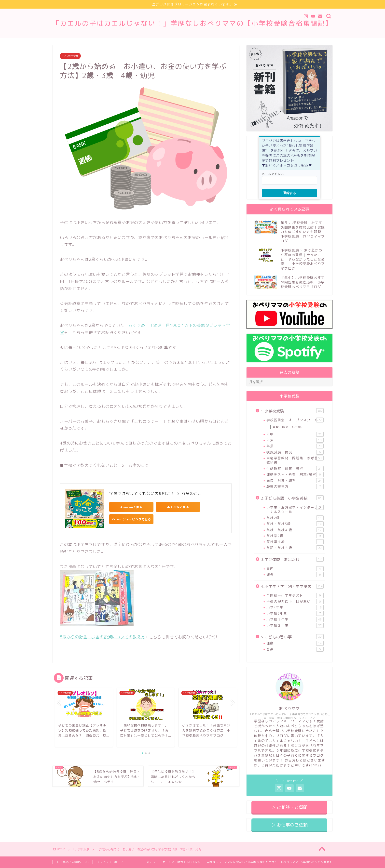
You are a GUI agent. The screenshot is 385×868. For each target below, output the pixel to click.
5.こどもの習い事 (292, 637)
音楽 (295, 649)
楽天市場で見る (178, 507)
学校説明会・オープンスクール (295, 420)
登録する (289, 193)
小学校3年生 (295, 613)
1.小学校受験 (70, 56)
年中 (295, 434)
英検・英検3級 (295, 524)
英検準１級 (295, 542)
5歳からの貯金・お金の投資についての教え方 (103, 637)
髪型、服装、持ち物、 (289, 427)
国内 (295, 569)
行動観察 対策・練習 (295, 469)
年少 (295, 440)
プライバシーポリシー (111, 862)
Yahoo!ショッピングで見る (131, 519)
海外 (295, 575)
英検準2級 (295, 536)
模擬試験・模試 (295, 452)
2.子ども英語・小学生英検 (292, 498)
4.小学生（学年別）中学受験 (292, 586)
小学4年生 (295, 607)
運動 (295, 643)
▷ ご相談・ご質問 (289, 807)
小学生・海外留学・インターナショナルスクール (295, 509)
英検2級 (295, 518)
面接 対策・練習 (295, 481)
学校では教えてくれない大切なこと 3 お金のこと (156, 493)
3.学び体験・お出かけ (292, 559)
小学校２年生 (295, 625)
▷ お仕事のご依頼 (289, 825)
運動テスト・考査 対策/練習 (295, 474)
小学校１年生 (295, 619)
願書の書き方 (295, 487)
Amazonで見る (131, 507)
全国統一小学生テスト (295, 595)
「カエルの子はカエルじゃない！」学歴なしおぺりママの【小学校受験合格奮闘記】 (192, 23)
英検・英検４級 (295, 530)
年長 (295, 446)
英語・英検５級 (295, 548)
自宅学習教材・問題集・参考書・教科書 (295, 460)
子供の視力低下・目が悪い (295, 602)
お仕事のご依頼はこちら (73, 862)
